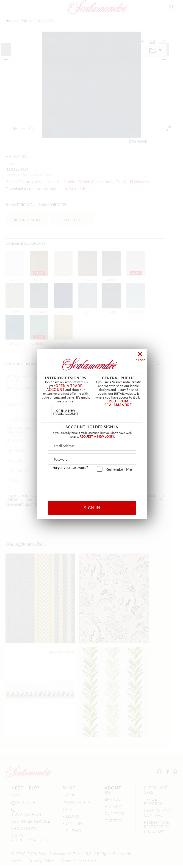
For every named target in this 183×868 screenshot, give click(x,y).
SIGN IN (92, 508)
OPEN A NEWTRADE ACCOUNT (66, 412)
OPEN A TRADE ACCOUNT (64, 388)
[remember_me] (100, 469)
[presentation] (92, 484)
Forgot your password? (70, 468)
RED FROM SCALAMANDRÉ (118, 403)
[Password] (92, 459)
